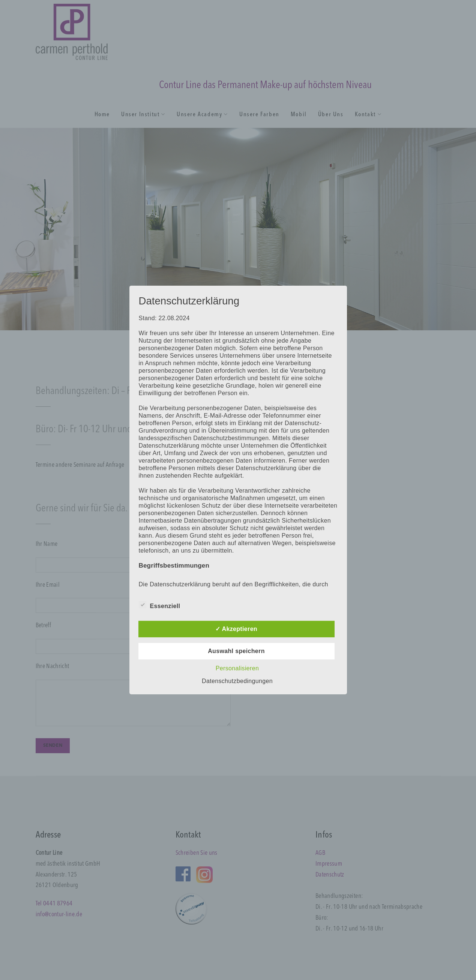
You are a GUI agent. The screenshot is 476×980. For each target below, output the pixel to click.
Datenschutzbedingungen (237, 681)
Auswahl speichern (236, 651)
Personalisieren (237, 668)
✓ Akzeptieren (236, 629)
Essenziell (160, 605)
